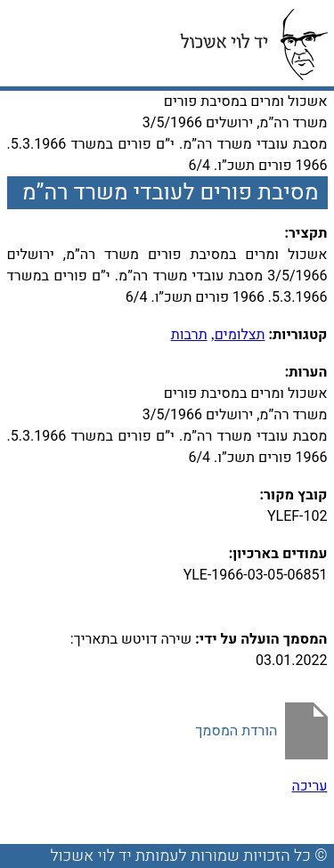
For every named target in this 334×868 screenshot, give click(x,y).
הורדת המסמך (236, 731)
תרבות (189, 335)
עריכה (310, 786)
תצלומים (240, 335)
